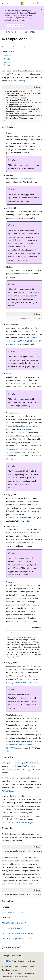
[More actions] (40, 32)
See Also (7, 65)
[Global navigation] (2, 3)
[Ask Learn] (27, 32)
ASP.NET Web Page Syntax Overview (17, 938)
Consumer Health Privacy (11, 973)
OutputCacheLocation (24, 179)
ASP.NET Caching (18, 81)
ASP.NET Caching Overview (13, 923)
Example (7, 62)
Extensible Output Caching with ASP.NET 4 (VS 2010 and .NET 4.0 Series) (24, 341)
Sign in (40, 3)
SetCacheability (8, 769)
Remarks (7, 59)
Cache (37, 769)
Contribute (6, 970)
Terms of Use (29, 973)
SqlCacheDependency (22, 426)
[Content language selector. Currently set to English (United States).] (13, 955)
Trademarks (6, 977)
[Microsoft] (22, 3)
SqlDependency (13, 452)
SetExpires (27, 766)
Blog (31, 967)
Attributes (7, 56)
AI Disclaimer (7, 967)
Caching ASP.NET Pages (11, 928)
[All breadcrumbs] (4, 32)
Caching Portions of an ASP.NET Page (21, 682)
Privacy (15, 970)
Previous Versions (20, 967)
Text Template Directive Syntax (14, 32)
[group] (22, 106)
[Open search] (34, 3)
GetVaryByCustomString (16, 518)
